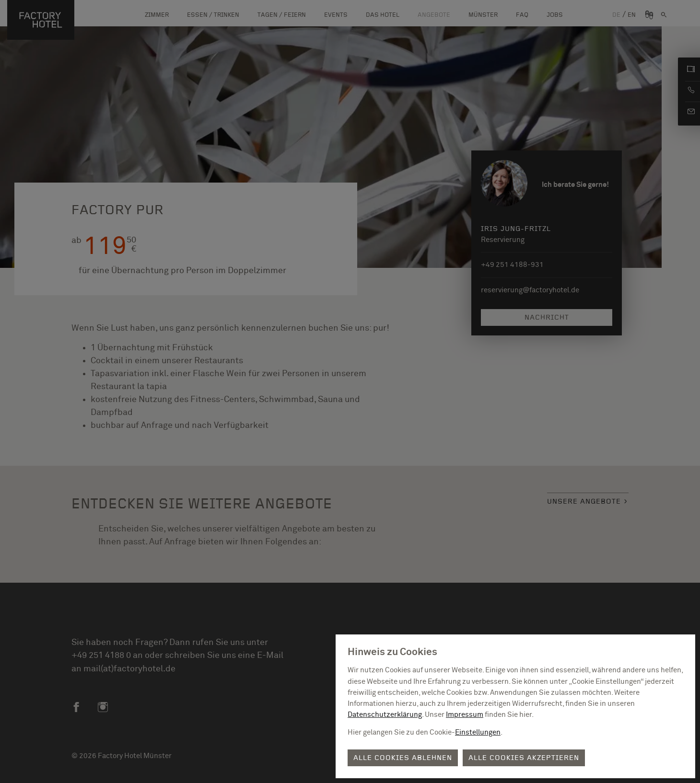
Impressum (465, 715)
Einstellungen (478, 732)
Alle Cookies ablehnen (403, 758)
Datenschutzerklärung (385, 715)
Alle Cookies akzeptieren (524, 758)
